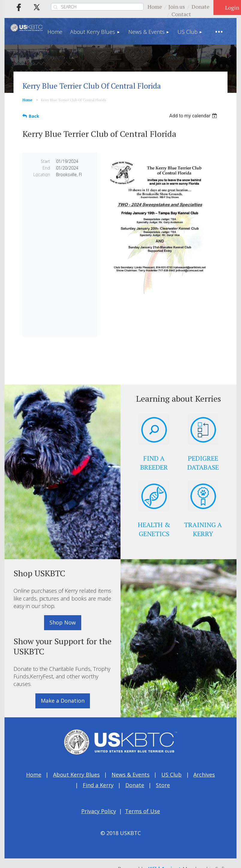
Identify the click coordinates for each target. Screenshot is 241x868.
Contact (181, 14)
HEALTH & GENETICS (154, 529)
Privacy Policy (99, 811)
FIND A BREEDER (154, 463)
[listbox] (194, 116)
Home (155, 7)
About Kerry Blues (76, 775)
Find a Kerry (98, 785)
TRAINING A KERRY (203, 529)
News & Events (131, 775)
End (46, 168)
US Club (171, 775)
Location (42, 174)
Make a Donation (63, 701)
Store (163, 785)
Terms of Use (143, 811)
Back (34, 116)
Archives (204, 775)
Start (45, 161)
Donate (201, 7)
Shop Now (63, 622)
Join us (177, 7)
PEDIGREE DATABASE (203, 463)
